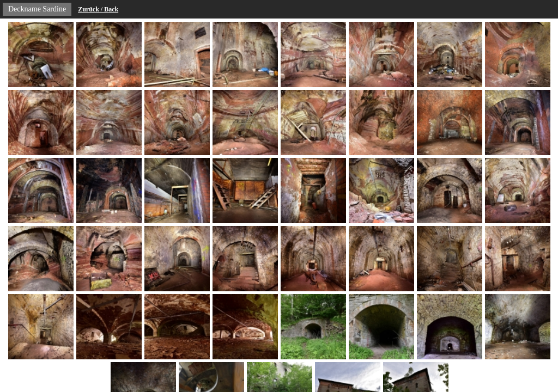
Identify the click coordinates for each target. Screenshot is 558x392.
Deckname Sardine (37, 9)
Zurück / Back (98, 9)
